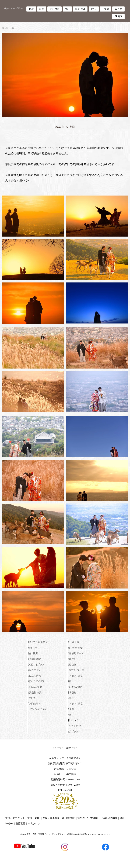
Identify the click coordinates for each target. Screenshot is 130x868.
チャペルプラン (74, 726)
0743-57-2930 (65, 790)
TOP (31, 9)
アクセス (31, 698)
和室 (69, 681)
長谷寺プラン (34, 670)
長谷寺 (70, 698)
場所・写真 (80, 9)
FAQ (94, 9)
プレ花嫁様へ (34, 704)
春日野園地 (73, 642)
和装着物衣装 (34, 693)
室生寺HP (83, 818)
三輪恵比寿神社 (75, 653)
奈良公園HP (34, 818)
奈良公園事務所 (51, 818)
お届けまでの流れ (36, 681)
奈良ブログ (34, 824)
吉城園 (94, 818)
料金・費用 (32, 653)
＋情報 (105, 9)
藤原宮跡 (71, 665)
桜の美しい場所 (75, 687)
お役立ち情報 (34, 676)
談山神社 (71, 659)
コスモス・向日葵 (75, 670)
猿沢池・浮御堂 (75, 648)
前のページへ (58, 748)
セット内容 (54, 9)
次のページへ (72, 748)
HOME (5, 28)
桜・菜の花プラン (35, 665)
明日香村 (71, 693)
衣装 (67, 9)
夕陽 (69, 715)
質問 (119, 16)
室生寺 (70, 709)
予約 (119, 9)
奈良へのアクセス (15, 818)
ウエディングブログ (37, 709)
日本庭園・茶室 (75, 676)
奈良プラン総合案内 (37, 642)
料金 (42, 9)
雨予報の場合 (34, 659)
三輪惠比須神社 (109, 818)
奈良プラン (72, 732)
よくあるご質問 (34, 687)
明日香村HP (68, 818)
